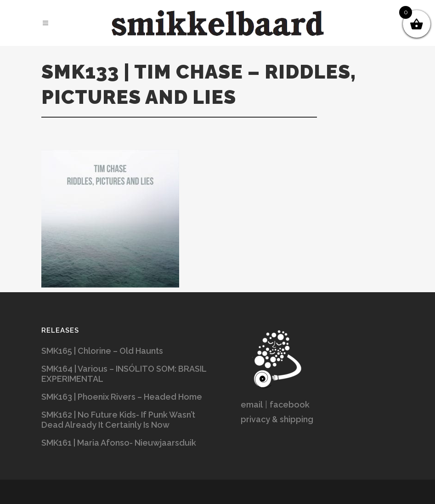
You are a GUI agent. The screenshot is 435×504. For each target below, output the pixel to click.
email (252, 405)
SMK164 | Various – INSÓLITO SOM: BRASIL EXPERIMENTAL (124, 374)
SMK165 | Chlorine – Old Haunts (102, 351)
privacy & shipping (277, 419)
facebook (290, 405)
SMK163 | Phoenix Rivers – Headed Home (122, 397)
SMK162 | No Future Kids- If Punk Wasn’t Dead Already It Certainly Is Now (118, 420)
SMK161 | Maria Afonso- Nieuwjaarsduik (119, 443)
